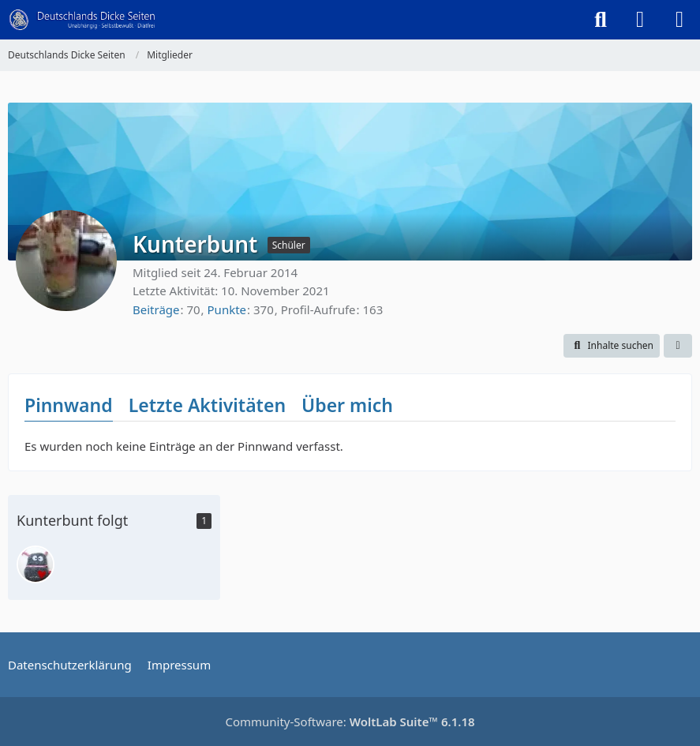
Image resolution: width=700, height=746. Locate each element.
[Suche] (601, 20)
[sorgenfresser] (36, 564)
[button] (612, 346)
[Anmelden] (640, 20)
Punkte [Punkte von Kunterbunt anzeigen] (227, 309)
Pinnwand (69, 405)
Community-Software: (350, 722)
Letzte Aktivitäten (207, 405)
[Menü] (679, 20)
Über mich (347, 405)
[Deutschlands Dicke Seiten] (82, 20)
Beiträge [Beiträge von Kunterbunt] (156, 309)
